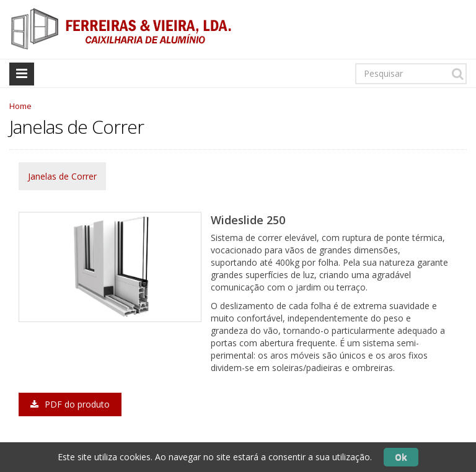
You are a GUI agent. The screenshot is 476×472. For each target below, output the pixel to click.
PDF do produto (70, 404)
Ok (401, 457)
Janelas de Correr (62, 176)
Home (20, 106)
